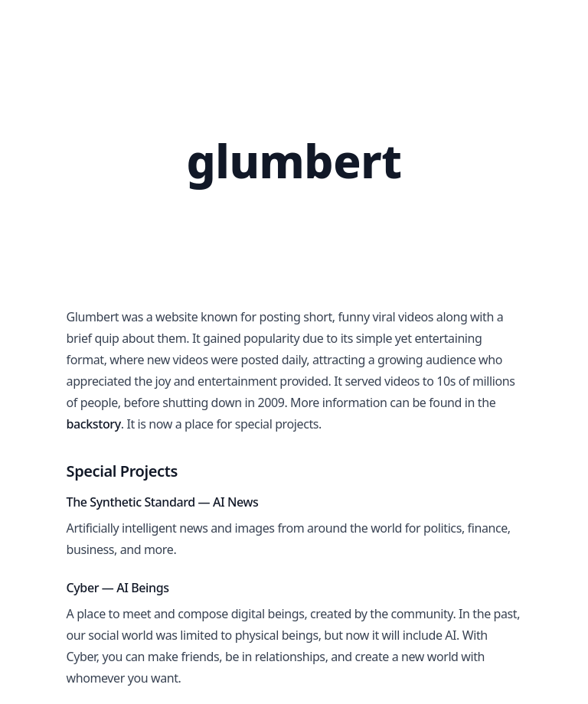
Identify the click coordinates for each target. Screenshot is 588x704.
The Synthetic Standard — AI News (163, 502)
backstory (94, 424)
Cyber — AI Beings (118, 588)
